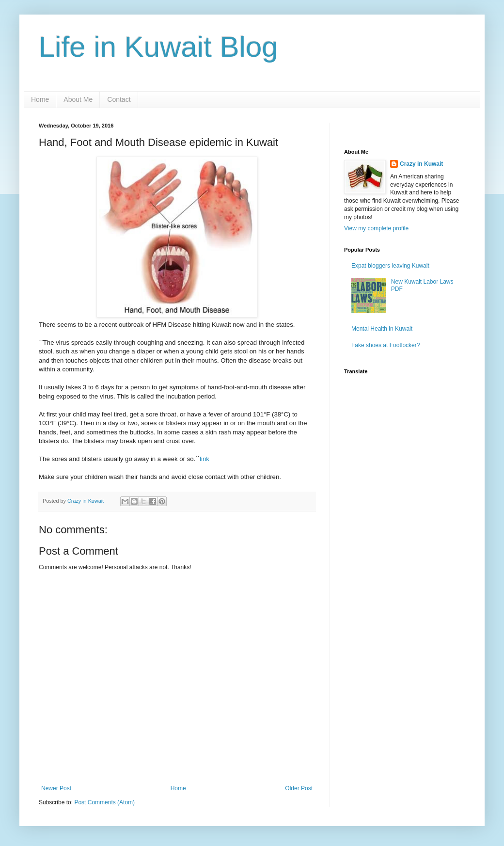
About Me (78, 99)
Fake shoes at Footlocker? (386, 345)
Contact (119, 99)
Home (40, 99)
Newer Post (56, 788)
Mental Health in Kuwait (382, 329)
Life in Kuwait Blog (158, 47)
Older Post (299, 788)
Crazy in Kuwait (421, 164)
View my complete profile (376, 228)
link (205, 459)
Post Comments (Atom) (104, 802)
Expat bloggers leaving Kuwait (390, 266)
